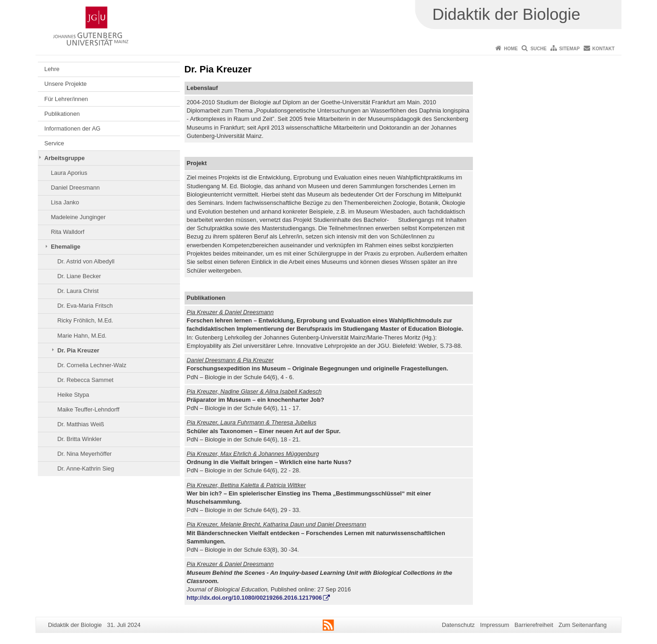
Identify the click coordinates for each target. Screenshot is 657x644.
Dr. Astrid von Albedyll (86, 261)
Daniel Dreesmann (75, 188)
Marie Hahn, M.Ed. (82, 336)
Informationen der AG (72, 128)
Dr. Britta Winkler (79, 439)
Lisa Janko (65, 202)
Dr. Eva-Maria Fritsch (85, 306)
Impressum (494, 625)
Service (54, 143)
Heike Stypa (73, 395)
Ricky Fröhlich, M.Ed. (85, 320)
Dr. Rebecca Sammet (85, 380)
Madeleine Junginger (78, 217)
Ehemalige (66, 247)
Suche (539, 49)
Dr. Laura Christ (78, 291)
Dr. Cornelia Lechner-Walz (92, 365)
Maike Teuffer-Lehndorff (88, 409)
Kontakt (603, 49)
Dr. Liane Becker (79, 276)
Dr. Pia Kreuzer (78, 350)
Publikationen (62, 114)
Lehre (52, 69)
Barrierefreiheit (534, 625)
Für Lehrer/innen (66, 99)
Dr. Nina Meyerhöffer (84, 454)
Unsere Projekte (66, 84)
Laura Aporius (69, 173)
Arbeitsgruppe (64, 158)
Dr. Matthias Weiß (81, 424)
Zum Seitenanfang (582, 625)
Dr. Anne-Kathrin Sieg (86, 468)
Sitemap (569, 49)
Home (511, 49)
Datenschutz (458, 625)
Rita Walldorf (68, 232)
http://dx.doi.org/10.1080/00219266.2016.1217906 (254, 598)
